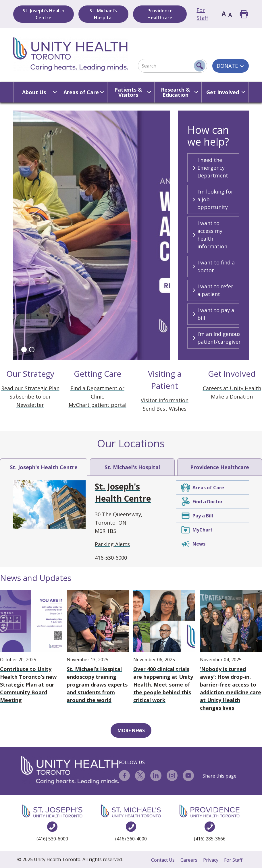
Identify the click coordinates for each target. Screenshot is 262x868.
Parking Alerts (112, 544)
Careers (189, 860)
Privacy (211, 860)
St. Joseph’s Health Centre (44, 14)
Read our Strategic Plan (30, 388)
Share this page (219, 776)
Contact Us (163, 860)
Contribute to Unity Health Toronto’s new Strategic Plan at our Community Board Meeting (31, 647)
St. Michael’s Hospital (103, 14)
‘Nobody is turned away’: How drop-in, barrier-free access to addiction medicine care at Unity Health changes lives (231, 650)
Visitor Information (165, 400)
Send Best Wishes (165, 409)
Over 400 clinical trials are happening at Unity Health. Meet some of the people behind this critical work (164, 647)
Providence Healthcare (160, 14)
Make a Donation (232, 397)
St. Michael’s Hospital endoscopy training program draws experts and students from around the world (98, 647)
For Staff (233, 860)
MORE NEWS (131, 730)
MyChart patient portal (98, 405)
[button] (24, 350)
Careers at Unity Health (232, 388)
